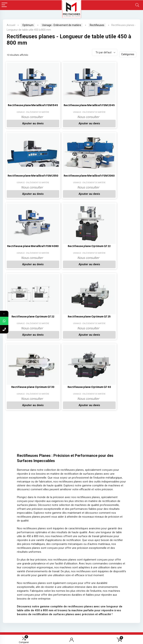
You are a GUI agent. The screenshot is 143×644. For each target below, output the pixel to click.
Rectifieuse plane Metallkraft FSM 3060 (118, 107)
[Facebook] (41, 510)
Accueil (11, 25)
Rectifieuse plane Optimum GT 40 (53, 251)
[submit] (136, 515)
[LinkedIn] (52, 510)
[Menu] (4, 5)
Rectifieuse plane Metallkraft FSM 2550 (85, 107)
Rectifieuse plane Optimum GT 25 (118, 179)
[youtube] (41, 520)
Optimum (28, 25)
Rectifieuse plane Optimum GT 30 (21, 251)
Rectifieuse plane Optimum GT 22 (53, 179)
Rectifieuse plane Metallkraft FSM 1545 (21, 107)
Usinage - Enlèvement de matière (62, 25)
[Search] (137, 5)
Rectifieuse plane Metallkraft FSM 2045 (53, 107)
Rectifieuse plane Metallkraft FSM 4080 (21, 179)
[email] (118, 515)
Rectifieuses (97, 25)
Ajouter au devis (21, 127)
